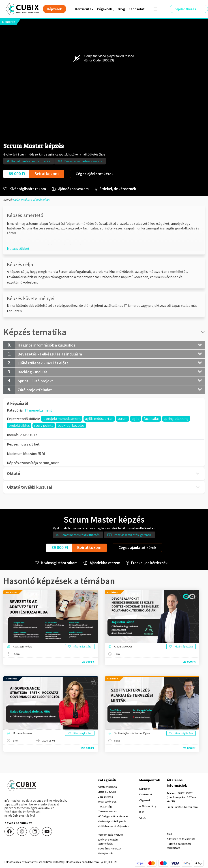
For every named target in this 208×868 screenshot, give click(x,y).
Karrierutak (84, 9)
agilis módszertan (99, 418)
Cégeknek (145, 800)
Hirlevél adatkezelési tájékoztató (179, 846)
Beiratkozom (46, 174)
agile (136, 418)
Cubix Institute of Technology (32, 200)
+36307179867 (184, 793)
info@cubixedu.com (186, 807)
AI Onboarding (148, 806)
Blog (121, 9)
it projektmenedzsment (62, 418)
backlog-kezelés (71, 425)
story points (44, 425)
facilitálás (152, 418)
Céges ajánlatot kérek (95, 174)
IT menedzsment (39, 410)
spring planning (176, 418)
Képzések (145, 789)
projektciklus (19, 425)
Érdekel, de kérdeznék (115, 189)
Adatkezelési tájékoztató (181, 839)
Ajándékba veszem (70, 189)
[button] (18, 248)
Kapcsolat (137, 9)
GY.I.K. (143, 818)
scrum (122, 418)
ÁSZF (170, 834)
